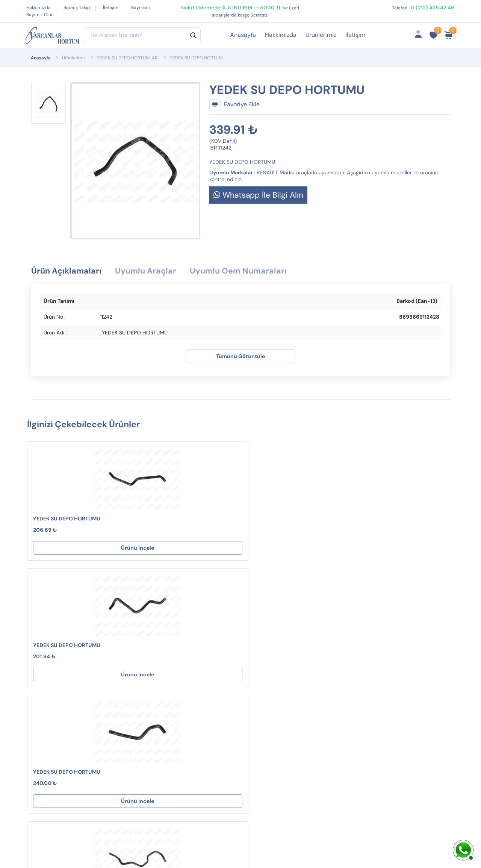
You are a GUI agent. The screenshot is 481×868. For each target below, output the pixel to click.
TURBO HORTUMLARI (159, 636)
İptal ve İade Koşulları (256, 669)
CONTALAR (146, 648)
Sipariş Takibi (322, 660)
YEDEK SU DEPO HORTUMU (67, 519)
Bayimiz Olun (40, 15)
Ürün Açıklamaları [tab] (70, 271)
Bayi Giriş (141, 8)
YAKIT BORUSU (150, 705)
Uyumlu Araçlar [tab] (155, 271)
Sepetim (315, 648)
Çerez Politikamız (250, 693)
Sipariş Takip (77, 8)
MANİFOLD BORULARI (160, 693)
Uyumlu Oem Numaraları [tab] (256, 271)
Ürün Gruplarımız (327, 696)
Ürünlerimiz (321, 35)
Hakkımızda (39, 8)
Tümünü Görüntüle (240, 357)
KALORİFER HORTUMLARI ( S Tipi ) (169, 676)
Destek (236, 636)
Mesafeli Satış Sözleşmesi (246, 652)
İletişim (111, 8)
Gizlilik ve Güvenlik (252, 681)
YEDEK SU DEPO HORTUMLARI (128, 58)
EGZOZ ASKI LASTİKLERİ (163, 660)
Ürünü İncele (67, 549)
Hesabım (316, 636)
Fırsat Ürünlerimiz (328, 672)
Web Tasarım (170, 844)
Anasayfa (243, 35)
